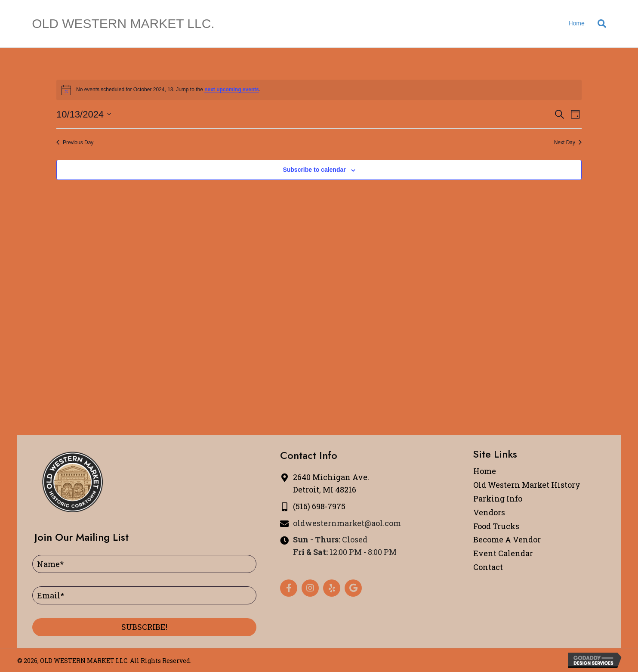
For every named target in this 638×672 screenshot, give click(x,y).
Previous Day (75, 142)
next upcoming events (232, 90)
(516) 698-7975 (319, 506)
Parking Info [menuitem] (498, 499)
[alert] (319, 90)
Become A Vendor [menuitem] (507, 539)
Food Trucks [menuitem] (496, 526)
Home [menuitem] (485, 471)
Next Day (568, 142)
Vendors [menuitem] (489, 512)
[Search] (599, 24)
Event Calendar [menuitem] (503, 553)
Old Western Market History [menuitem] (527, 485)
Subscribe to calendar (314, 170)
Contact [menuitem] (488, 567)
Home (576, 23)
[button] (144, 627)
